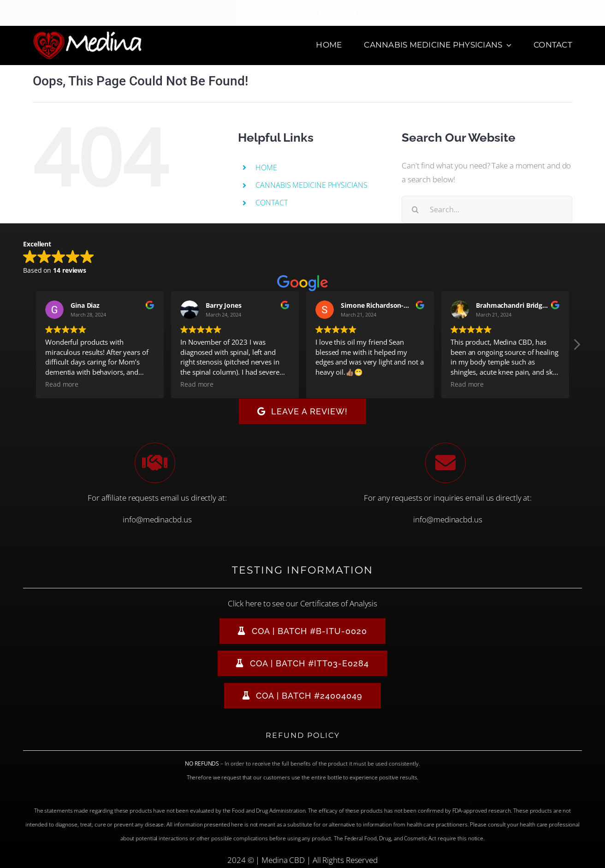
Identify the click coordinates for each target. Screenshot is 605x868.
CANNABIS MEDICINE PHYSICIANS (311, 185)
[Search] (415, 210)
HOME (266, 168)
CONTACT (271, 203)
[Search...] (487, 210)
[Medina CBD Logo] (87, 34)
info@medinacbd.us (157, 519)
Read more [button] (62, 384)
